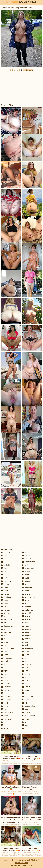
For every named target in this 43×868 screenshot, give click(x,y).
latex (4, 725)
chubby (5, 616)
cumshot (6, 636)
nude (26, 591)
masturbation (29, 562)
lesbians (27, 555)
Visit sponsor (28, 70)
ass (4, 562)
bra (4, 607)
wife (25, 725)
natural (26, 581)
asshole (6, 565)
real (25, 645)
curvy (5, 642)
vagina (26, 712)
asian (5, 559)
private (26, 639)
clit (3, 623)
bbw (4, 568)
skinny (26, 674)
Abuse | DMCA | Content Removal (16, 860)
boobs (5, 600)
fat (3, 664)
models (26, 571)
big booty (6, 581)
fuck (4, 674)
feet (4, 668)
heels (5, 703)
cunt (4, 639)
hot (4, 709)
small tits (27, 680)
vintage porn (29, 716)
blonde (5, 594)
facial (4, 661)
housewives (7, 712)
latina (5, 729)
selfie (26, 655)
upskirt (26, 709)
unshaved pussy (30, 706)
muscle (26, 578)
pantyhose (28, 629)
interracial (6, 719)
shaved (26, 664)
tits (25, 703)
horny (5, 706)
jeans (5, 722)
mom (26, 575)
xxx (25, 729)
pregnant (27, 636)
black (4, 591)
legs (25, 552)
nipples (26, 584)
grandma (6, 687)
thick (25, 693)
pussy (26, 642)
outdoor (27, 607)
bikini (4, 587)
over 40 (27, 613)
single (26, 671)
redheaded (28, 648)
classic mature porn (10, 620)
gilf (3, 677)
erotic (5, 655)
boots (5, 604)
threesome (28, 696)
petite (26, 632)
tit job (26, 700)
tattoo (26, 690)
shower (26, 668)
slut (25, 677)
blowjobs (6, 597)
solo (25, 684)
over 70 (27, 623)
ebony (5, 652)
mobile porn (28, 568)
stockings (27, 687)
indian (5, 716)
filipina (5, 671)
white (26, 722)
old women (28, 600)
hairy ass (6, 696)
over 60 (27, 620)
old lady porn (29, 597)
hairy (4, 693)
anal (4, 555)
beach (5, 571)
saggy (26, 652)
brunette (6, 610)
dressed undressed (10, 645)
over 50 (27, 616)
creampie (6, 632)
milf (25, 565)
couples (6, 629)
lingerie (26, 559)
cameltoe (6, 613)
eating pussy (7, 648)
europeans (7, 658)
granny (5, 690)
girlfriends (6, 680)
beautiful (6, 575)
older (26, 604)
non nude (27, 587)
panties (26, 626)
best (4, 578)
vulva (26, 719)
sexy (25, 661)
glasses (5, 684)
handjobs (6, 700)
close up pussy (8, 626)
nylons (26, 594)
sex (25, 658)
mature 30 (28, 610)
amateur (6, 552)
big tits (5, 584)
